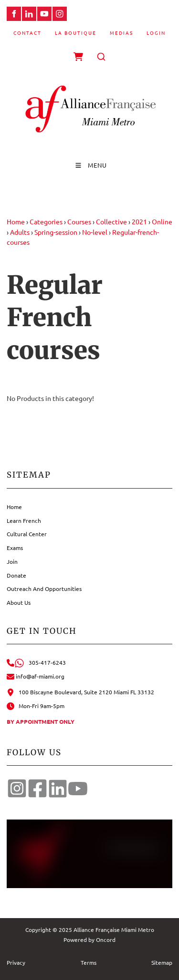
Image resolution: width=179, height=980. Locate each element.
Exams (15, 548)
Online (162, 221)
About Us (19, 602)
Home (16, 221)
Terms (89, 962)
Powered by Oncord (89, 940)
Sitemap (162, 962)
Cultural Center (27, 534)
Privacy (16, 962)
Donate (16, 575)
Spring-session (56, 232)
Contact (27, 33)
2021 (139, 221)
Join (12, 561)
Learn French (24, 520)
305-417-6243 (36, 662)
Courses (79, 221)
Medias (121, 33)
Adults (20, 232)
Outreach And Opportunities (44, 589)
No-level (95, 232)
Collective (111, 221)
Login (156, 33)
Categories (46, 221)
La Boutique (76, 33)
